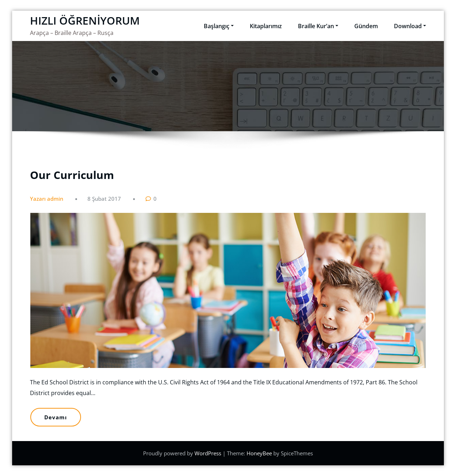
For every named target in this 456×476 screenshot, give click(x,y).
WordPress (209, 453)
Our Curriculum (72, 175)
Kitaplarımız (266, 26)
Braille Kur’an (318, 26)
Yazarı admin (47, 199)
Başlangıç (219, 26)
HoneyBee (259, 453)
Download (410, 26)
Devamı (56, 417)
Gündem (366, 26)
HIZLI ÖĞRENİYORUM (85, 21)
